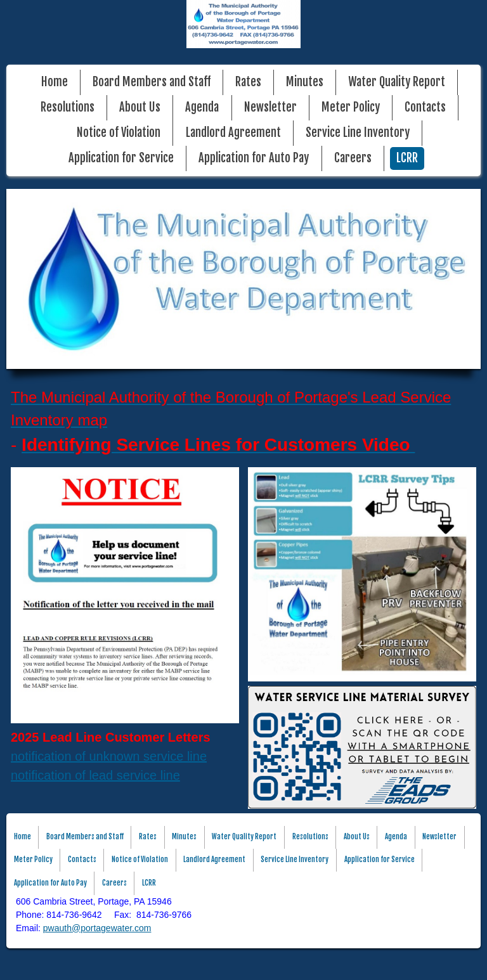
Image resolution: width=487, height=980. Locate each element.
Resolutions (68, 107)
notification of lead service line (95, 775)
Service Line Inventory (358, 133)
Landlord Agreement (233, 133)
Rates (248, 82)
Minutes (305, 82)
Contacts (425, 107)
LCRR (407, 158)
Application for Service (121, 158)
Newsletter (270, 107)
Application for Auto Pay (254, 158)
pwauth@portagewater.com (97, 928)
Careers (353, 158)
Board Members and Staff (152, 82)
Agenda (202, 107)
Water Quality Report (397, 82)
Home (55, 82)
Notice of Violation (119, 133)
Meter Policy (351, 107)
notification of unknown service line (109, 756)
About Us (140, 107)
